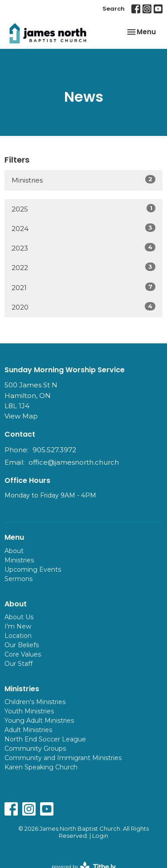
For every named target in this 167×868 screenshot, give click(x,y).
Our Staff (18, 664)
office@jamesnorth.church (74, 462)
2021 (83, 287)
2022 (83, 267)
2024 (83, 228)
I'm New (18, 626)
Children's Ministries (35, 702)
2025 (83, 209)
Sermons (18, 579)
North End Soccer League (45, 739)
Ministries (83, 180)
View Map (21, 416)
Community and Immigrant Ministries (63, 758)
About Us (19, 617)
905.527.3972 (54, 450)
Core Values (23, 654)
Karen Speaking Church (41, 767)
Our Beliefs (22, 645)
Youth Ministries (29, 711)
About (14, 551)
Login (100, 836)
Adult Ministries (28, 730)
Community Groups (35, 749)
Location (18, 636)
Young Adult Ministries (39, 721)
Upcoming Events (33, 569)
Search (114, 9)
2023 (83, 248)
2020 (83, 307)
